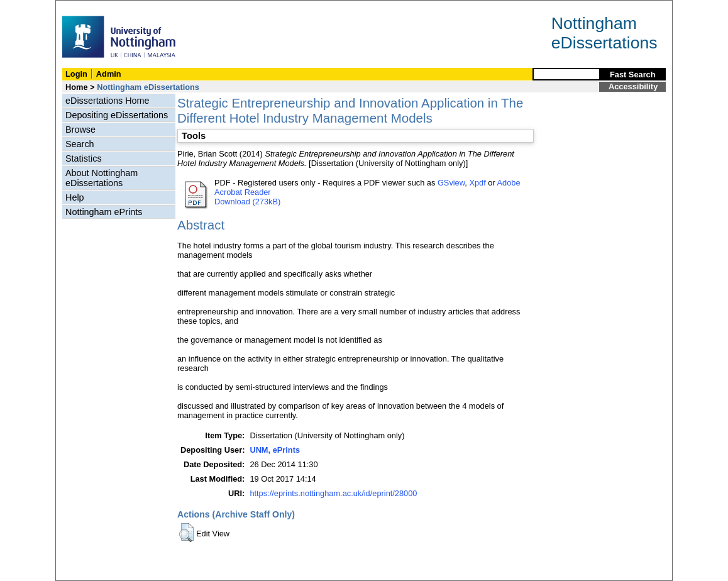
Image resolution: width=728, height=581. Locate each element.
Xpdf (477, 183)
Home (77, 87)
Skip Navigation (83, 7)
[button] (186, 533)
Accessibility (633, 86)
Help (75, 197)
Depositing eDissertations (117, 115)
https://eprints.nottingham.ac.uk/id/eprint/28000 (333, 493)
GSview (451, 183)
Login (76, 74)
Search (80, 144)
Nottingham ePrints (104, 212)
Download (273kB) (247, 202)
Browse (80, 130)
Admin (109, 74)
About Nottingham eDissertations (102, 178)
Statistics (84, 158)
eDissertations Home (108, 101)
